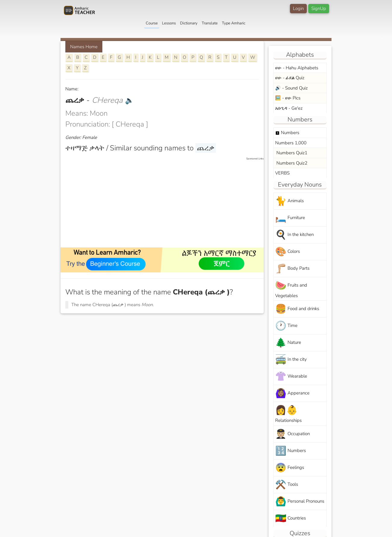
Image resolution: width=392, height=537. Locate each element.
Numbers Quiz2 (291, 163)
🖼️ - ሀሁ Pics (288, 98)
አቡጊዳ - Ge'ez (289, 108)
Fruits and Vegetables (291, 289)
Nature (288, 343)
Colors (288, 252)
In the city (291, 360)
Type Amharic (234, 23)
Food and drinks (297, 309)
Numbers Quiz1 (291, 153)
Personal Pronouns (300, 502)
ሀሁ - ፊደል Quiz (290, 78)
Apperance (292, 393)
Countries (291, 518)
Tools (287, 485)
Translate (210, 23)
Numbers (287, 133)
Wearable (291, 377)
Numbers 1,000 (291, 143)
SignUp (319, 8)
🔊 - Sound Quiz (291, 88)
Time (286, 326)
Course (152, 23)
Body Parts (292, 269)
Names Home (84, 47)
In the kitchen (294, 235)
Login (298, 8)
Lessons (169, 23)
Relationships (288, 414)
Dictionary (189, 23)
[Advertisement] (165, 203)
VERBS (282, 173)
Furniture (290, 218)
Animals (289, 201)
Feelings (290, 468)
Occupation (292, 434)
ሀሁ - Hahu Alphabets (297, 68)
